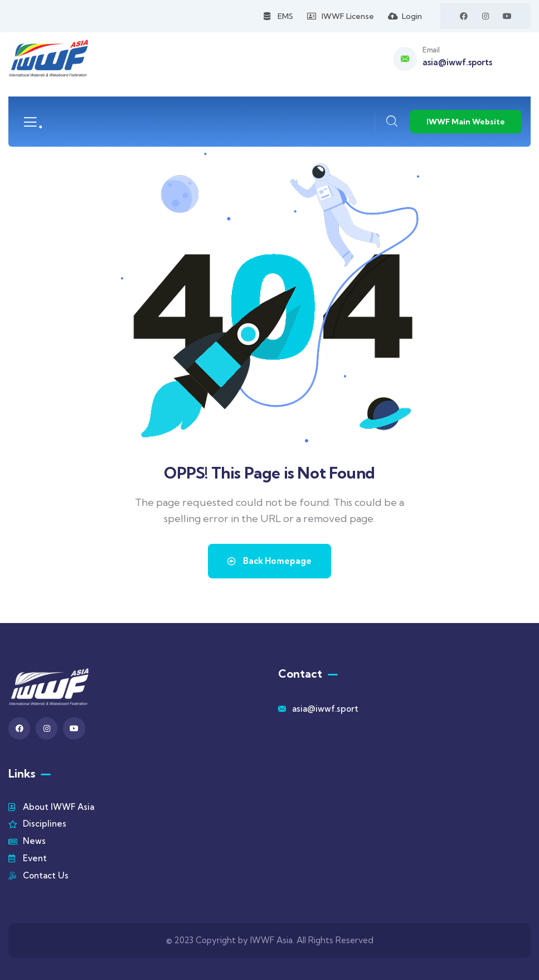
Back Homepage (269, 561)
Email (431, 50)
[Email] (405, 59)
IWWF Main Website (466, 122)
